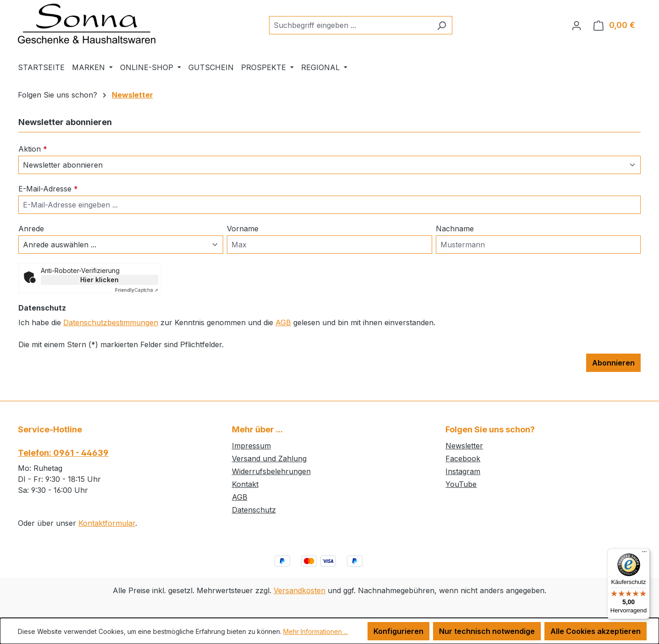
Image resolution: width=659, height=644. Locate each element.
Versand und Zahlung (269, 458)
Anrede (31, 229)
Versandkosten (299, 590)
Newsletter (464, 446)
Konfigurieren (398, 631)
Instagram (463, 471)
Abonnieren (613, 363)
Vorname (243, 229)
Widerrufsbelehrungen (271, 471)
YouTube (461, 484)
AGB (283, 322)
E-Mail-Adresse (48, 189)
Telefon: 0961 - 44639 (63, 453)
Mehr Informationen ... (316, 631)
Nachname (455, 229)
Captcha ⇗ (137, 290)
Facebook (463, 458)
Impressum (251, 446)
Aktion (33, 149)
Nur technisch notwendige (487, 631)
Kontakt (245, 484)
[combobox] (350, 25)
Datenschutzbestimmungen (111, 322)
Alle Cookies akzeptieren (596, 631)
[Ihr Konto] (577, 25)
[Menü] (644, 554)
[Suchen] (442, 25)
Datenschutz (254, 510)
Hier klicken (99, 280)
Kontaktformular (107, 523)
